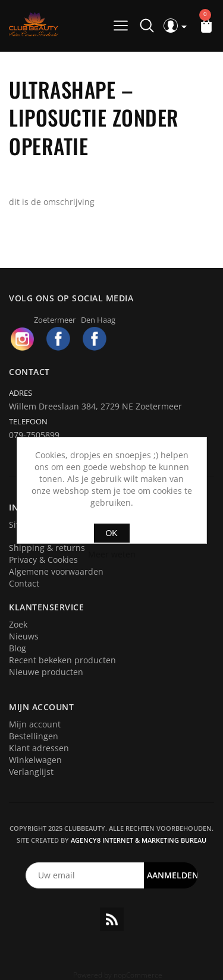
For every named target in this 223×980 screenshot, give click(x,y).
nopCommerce (138, 975)
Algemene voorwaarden (56, 571)
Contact (24, 583)
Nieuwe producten (46, 672)
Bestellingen (34, 736)
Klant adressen (39, 748)
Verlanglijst (31, 772)
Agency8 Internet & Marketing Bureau (139, 840)
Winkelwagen (35, 760)
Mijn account (35, 724)
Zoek (18, 624)
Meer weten (112, 554)
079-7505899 (34, 435)
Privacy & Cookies (43, 560)
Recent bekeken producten (62, 660)
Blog (18, 648)
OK (111, 533)
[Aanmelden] (85, 875)
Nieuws (24, 636)
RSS (112, 919)
